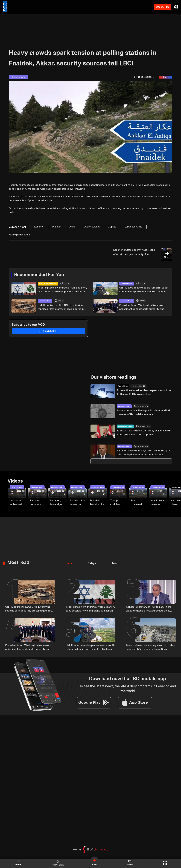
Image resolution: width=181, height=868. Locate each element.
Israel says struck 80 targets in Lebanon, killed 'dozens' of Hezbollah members (143, 413)
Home (19, 863)
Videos (15, 481)
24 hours (66, 564)
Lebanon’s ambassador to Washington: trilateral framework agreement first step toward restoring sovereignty (17, 503)
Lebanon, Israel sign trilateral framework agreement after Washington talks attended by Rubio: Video (57, 503)
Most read (18, 563)
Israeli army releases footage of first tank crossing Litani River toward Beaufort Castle (157, 503)
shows (130, 863)
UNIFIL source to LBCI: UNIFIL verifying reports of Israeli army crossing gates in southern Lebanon (61, 307)
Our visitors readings (113, 377)
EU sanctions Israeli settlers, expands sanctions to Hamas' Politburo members (144, 392)
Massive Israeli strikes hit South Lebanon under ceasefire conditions (98, 503)
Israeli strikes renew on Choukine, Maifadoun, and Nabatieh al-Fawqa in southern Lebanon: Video (78, 503)
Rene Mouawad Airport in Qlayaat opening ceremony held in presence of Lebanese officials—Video (137, 503)
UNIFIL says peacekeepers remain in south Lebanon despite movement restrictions (144, 290)
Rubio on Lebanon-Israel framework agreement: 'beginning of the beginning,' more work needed (37, 503)
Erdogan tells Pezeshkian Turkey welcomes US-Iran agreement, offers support (144, 432)
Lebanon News (127, 284)
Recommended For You (39, 275)
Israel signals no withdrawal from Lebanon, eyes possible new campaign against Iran (62, 290)
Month (115, 564)
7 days (91, 564)
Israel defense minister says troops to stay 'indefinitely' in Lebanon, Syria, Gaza (150, 647)
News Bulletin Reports (48, 284)
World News (123, 386)
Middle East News (125, 426)
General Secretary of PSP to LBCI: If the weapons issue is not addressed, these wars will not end (149, 609)
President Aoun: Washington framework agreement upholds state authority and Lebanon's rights (142, 307)
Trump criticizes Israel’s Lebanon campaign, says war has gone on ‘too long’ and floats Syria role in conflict (118, 503)
